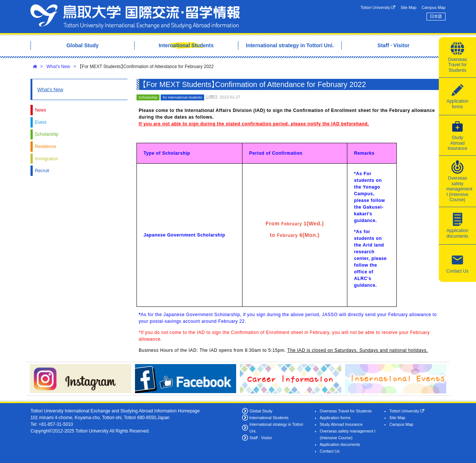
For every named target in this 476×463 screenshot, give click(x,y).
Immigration (47, 159)
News (41, 110)
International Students (269, 418)
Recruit (42, 171)
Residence (46, 147)
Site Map (409, 7)
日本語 (436, 16)
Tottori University (378, 8)
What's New (58, 67)
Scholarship (47, 134)
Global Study (261, 411)
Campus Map (434, 7)
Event (41, 122)
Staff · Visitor (261, 438)
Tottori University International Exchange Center (135, 17)
